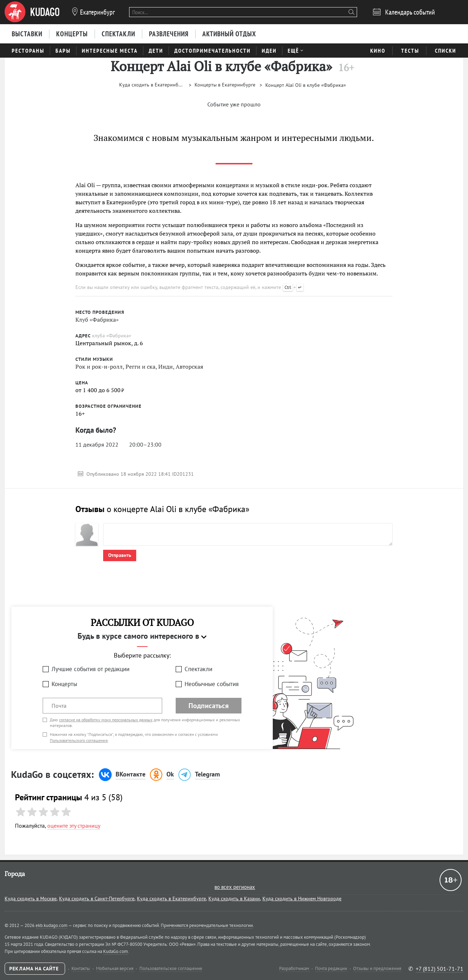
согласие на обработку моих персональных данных (106, 720)
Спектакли (198, 669)
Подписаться (209, 706)
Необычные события (212, 684)
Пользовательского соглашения (79, 740)
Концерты (64, 684)
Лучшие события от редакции (91, 669)
